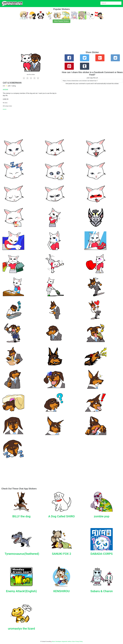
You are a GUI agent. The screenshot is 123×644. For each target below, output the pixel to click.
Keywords (65, 641)
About (53, 641)
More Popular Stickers (61, 21)
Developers (58, 641)
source (5, 109)
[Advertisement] (56, 38)
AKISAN (5, 90)
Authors (70, 641)
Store (74, 641)
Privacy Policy (79, 641)
